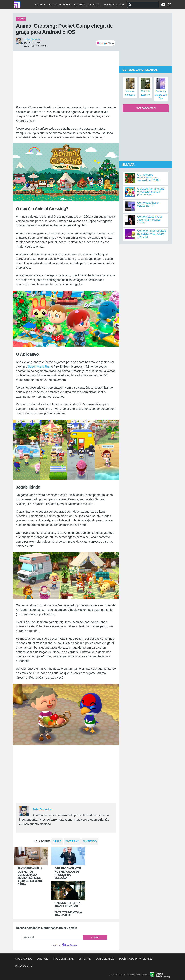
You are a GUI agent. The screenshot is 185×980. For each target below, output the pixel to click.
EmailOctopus (71, 945)
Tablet (67, 5)
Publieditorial (64, 959)
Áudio (97, 5)
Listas (120, 5)
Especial (85, 959)
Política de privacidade (135, 959)
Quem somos (24, 959)
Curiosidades (105, 959)
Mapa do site (24, 966)
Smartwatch (82, 5)
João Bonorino (33, 39)
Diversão (72, 841)
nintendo (90, 841)
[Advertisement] (66, 78)
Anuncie (43, 959)
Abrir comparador (146, 108)
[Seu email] (52, 938)
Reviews (109, 5)
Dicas (40, 5)
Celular (54, 5)
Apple (57, 841)
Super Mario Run (39, 367)
